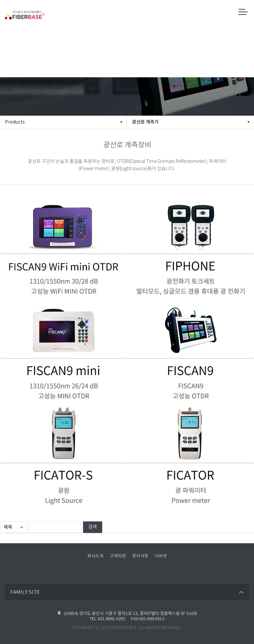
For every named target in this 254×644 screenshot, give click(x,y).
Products (15, 122)
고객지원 (118, 556)
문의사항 (140, 556)
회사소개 (95, 556)
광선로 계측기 (145, 122)
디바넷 (161, 556)
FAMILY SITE (25, 592)
